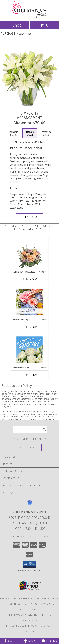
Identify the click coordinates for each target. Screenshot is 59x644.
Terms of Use (30, 631)
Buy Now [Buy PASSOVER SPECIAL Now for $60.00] (30, 375)
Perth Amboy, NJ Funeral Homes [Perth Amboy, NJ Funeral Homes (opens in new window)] (20, 598)
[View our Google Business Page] (30, 504)
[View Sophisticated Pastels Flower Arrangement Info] (29, 254)
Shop (15, 25)
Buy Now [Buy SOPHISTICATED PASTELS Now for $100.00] (30, 279)
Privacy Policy (15, 626)
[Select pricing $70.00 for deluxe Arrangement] (30, 134)
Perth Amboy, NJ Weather (23, 615)
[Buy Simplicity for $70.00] (30, 217)
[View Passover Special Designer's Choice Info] (29, 350)
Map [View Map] (30, 641)
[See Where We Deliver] (30, 448)
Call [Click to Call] (10, 641)
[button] (29, 565)
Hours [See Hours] (49, 641)
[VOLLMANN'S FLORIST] (30, 17)
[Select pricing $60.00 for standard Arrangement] (14, 134)
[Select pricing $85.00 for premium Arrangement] (46, 134)
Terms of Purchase (39, 626)
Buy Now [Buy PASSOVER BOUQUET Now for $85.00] (30, 327)
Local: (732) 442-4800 (30, 529)
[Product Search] (30, 429)
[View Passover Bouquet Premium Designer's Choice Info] (29, 302)
